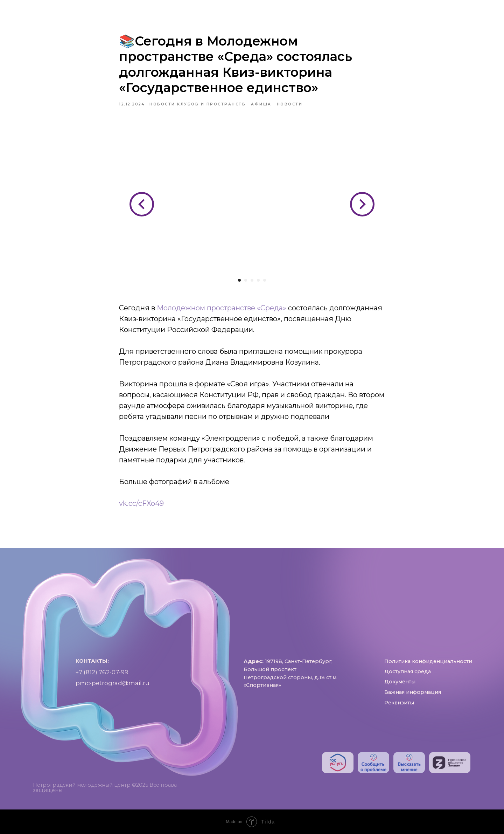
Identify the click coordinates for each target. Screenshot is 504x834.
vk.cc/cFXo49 (141, 503)
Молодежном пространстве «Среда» (222, 308)
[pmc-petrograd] (483, 14)
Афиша (259, 10)
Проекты (301, 10)
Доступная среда (362, 10)
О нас (126, 10)
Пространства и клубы (191, 10)
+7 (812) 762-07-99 (102, 677)
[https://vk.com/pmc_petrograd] (437, 14)
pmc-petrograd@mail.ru (113, 688)
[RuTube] (452, 14)
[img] (338, 763)
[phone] (468, 14)
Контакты (260, 18)
